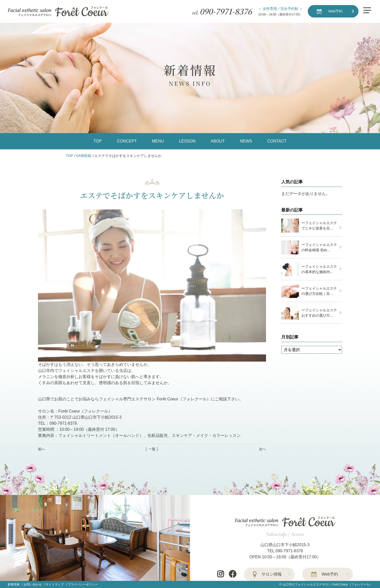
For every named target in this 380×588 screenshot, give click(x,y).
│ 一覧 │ (152, 449)
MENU (158, 141)
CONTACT (277, 141)
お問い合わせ (33, 584)
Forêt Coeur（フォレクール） (352, 584)
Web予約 (330, 574)
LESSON (187, 141)
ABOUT (218, 141)
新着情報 (14, 584)
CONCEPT (127, 141)
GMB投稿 (84, 156)
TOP (98, 141)
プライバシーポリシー (83, 584)
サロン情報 (272, 574)
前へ (42, 449)
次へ (262, 449)
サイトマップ (55, 584)
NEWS (246, 141)
